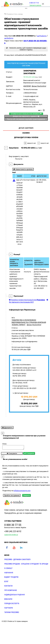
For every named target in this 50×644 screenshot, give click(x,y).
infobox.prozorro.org (22, 491)
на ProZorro (42, 36)
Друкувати (7, 427)
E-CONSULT (8, 569)
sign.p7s (20, 180)
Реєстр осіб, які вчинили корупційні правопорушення (26, 119)
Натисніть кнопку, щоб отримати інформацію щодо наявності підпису (26, 49)
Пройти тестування (12, 496)
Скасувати (12, 454)
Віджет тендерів (11, 578)
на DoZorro (9, 38)
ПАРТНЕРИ (9, 609)
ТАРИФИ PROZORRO (12, 613)
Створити (29, 454)
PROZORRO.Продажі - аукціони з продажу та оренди (26, 565)
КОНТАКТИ (8, 587)
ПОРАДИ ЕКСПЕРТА (12, 604)
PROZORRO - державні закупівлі (17, 560)
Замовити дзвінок (35, 5)
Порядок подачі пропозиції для (27, 300)
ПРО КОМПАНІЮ (11, 591)
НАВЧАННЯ (9, 573)
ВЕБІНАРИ (8, 600)
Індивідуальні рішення (14, 595)
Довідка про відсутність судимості (26, 116)
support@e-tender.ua (11, 535)
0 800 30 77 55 (34, 3)
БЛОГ (6, 582)
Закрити (27, 496)
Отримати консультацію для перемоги (26, 114)
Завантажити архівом (23, 169)
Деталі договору (20, 393)
